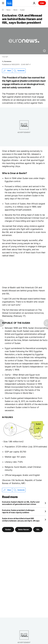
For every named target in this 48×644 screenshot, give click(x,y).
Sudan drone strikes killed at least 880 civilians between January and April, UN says (21, 520)
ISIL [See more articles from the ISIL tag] (38, 529)
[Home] (3, 10)
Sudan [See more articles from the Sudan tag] (8, 529)
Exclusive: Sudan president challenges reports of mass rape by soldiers (18, 511)
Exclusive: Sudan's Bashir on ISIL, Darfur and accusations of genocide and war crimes (21, 503)
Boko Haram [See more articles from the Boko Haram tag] (24, 529)
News (8, 10)
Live (42, 3)
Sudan (22, 10)
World (15, 10)
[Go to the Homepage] (9, 3)
